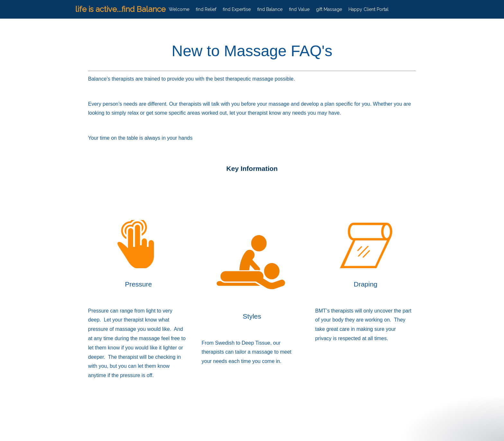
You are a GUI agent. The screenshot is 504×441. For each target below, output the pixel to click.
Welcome (179, 9)
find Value (299, 9)
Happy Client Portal (369, 9)
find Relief (206, 9)
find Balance (270, 9)
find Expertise (237, 9)
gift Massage (329, 9)
